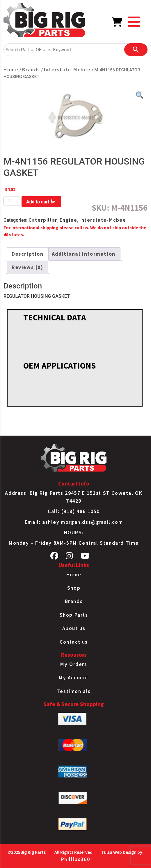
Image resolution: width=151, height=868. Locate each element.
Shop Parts (74, 615)
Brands (31, 70)
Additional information (84, 254)
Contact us (74, 642)
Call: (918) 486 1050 (74, 511)
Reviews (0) (27, 267)
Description (28, 254)
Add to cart (38, 202)
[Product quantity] (12, 201)
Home (11, 70)
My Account (74, 678)
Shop (74, 588)
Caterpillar (43, 220)
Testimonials (74, 691)
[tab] (28, 254)
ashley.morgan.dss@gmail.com (82, 522)
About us (74, 628)
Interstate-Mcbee (67, 70)
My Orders (74, 664)
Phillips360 (76, 859)
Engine (69, 220)
